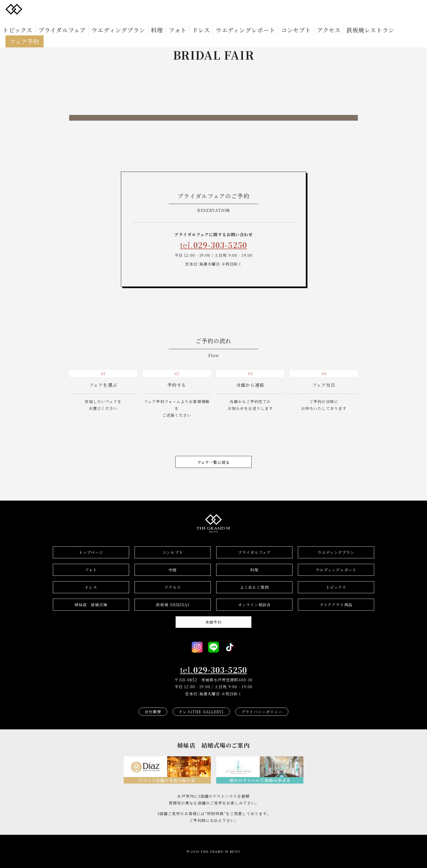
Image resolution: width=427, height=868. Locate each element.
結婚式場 (91, 605)
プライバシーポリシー (262, 712)
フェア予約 (335, 9)
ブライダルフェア (73, 9)
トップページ (91, 552)
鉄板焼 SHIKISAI (173, 605)
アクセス (268, 9)
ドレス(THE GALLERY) (201, 712)
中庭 (173, 570)
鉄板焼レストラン (299, 9)
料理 (142, 9)
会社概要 (153, 712)
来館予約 (213, 622)
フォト (157, 9)
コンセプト (244, 9)
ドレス (175, 9)
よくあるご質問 (254, 587)
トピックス (41, 9)
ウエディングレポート (208, 9)
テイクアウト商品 (336, 605)
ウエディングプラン (113, 9)
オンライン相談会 (254, 605)
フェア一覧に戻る (213, 462)
